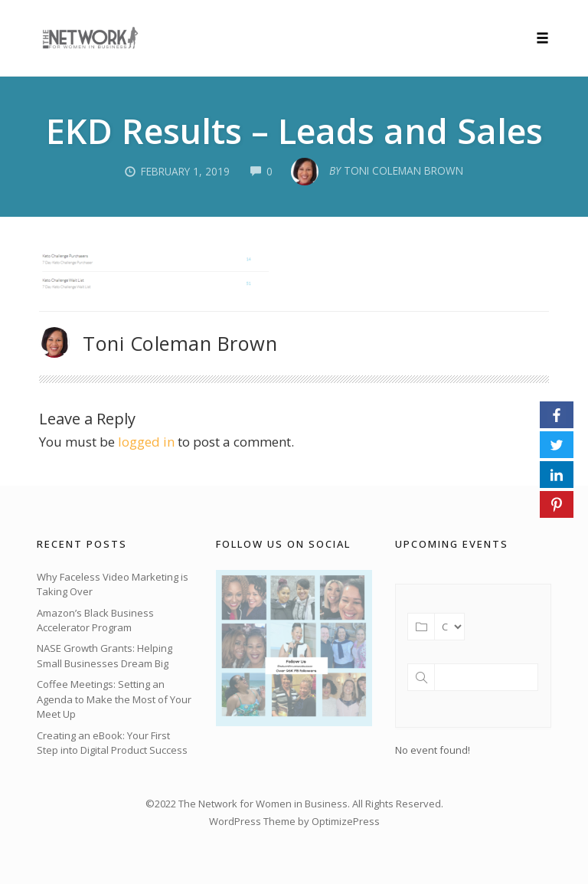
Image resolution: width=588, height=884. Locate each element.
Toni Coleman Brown (180, 343)
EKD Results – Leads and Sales (294, 131)
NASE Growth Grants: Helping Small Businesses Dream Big (105, 656)
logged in (146, 442)
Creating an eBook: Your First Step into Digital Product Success (112, 743)
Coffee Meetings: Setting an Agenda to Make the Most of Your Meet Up (114, 699)
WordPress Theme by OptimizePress (294, 821)
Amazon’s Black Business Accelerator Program (95, 620)
